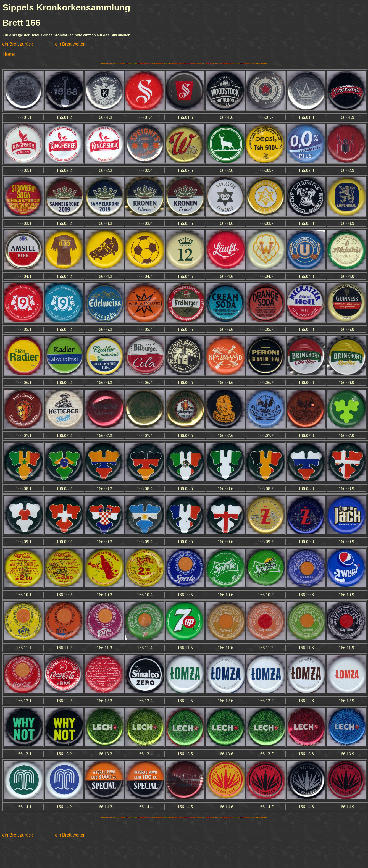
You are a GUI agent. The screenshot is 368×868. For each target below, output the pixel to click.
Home (9, 54)
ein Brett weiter (70, 44)
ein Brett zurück (18, 44)
